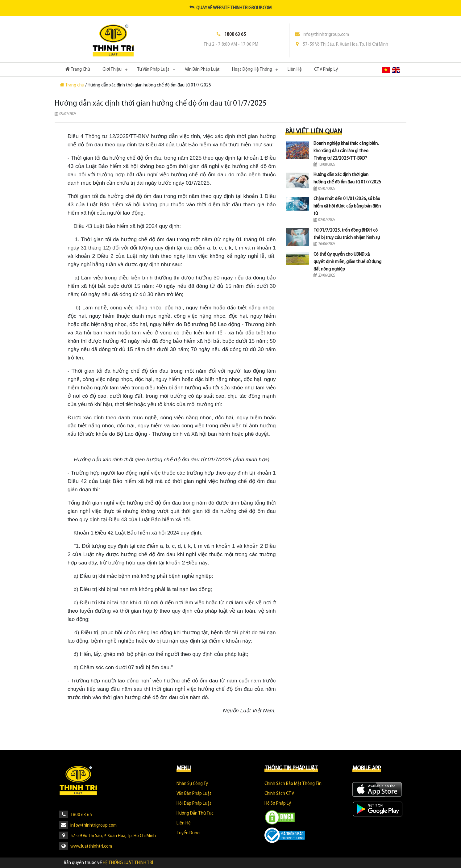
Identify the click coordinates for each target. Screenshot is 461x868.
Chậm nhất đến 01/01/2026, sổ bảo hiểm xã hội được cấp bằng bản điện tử (347, 206)
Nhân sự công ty (192, 784)
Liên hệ (295, 69)
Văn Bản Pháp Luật (202, 69)
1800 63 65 (76, 815)
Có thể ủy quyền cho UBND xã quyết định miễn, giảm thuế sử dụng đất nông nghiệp (347, 262)
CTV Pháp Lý (326, 69)
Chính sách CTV (279, 794)
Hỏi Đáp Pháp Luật (194, 803)
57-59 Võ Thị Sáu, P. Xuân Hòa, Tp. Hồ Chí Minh (341, 44)
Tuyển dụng (188, 833)
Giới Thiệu (112, 69)
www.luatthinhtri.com (86, 846)
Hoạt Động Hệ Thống (252, 69)
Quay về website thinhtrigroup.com (230, 8)
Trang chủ (73, 85)
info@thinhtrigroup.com (322, 35)
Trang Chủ (81, 69)
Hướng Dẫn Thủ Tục (195, 813)
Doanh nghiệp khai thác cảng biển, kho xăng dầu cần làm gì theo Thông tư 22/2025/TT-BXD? (346, 151)
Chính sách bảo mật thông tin (293, 784)
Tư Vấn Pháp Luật (153, 69)
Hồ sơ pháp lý (278, 803)
